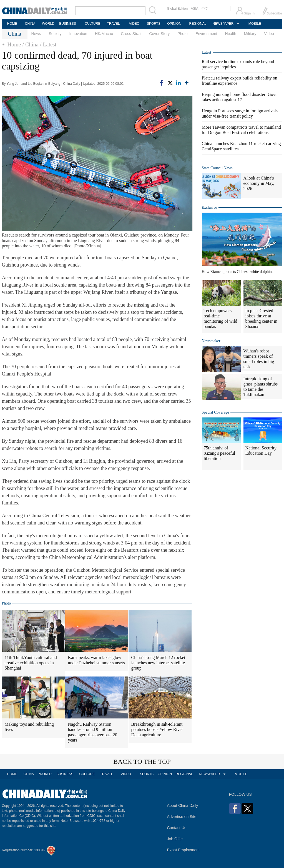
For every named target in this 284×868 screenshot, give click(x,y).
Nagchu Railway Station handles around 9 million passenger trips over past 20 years (93, 732)
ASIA (194, 9)
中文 (205, 9)
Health (230, 34)
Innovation (78, 34)
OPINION (174, 24)
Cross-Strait (131, 34)
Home (14, 44)
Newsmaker (211, 341)
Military (250, 34)
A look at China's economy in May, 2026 (259, 183)
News (36, 34)
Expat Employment (184, 850)
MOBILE (255, 24)
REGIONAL (198, 24)
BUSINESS (68, 24)
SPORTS (154, 24)
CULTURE (93, 24)
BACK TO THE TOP (142, 762)
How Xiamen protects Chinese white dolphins (238, 272)
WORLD (48, 24)
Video (269, 34)
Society (55, 34)
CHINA (30, 24)
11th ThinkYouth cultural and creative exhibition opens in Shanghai (31, 663)
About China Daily (183, 805)
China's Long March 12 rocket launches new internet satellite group (158, 663)
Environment (206, 34)
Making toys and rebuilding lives (29, 727)
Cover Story (159, 34)
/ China (30, 44)
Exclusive (209, 207)
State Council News (217, 168)
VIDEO (134, 24)
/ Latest (48, 44)
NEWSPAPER (223, 24)
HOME (12, 24)
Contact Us (177, 828)
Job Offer (175, 839)
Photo (183, 34)
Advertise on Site (182, 817)
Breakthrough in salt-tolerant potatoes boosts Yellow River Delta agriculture (157, 729)
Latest (207, 52)
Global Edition (178, 9)
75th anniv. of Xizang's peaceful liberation (220, 453)
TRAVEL (114, 24)
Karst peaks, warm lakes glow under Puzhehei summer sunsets (96, 660)
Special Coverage (215, 412)
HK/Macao (104, 34)
